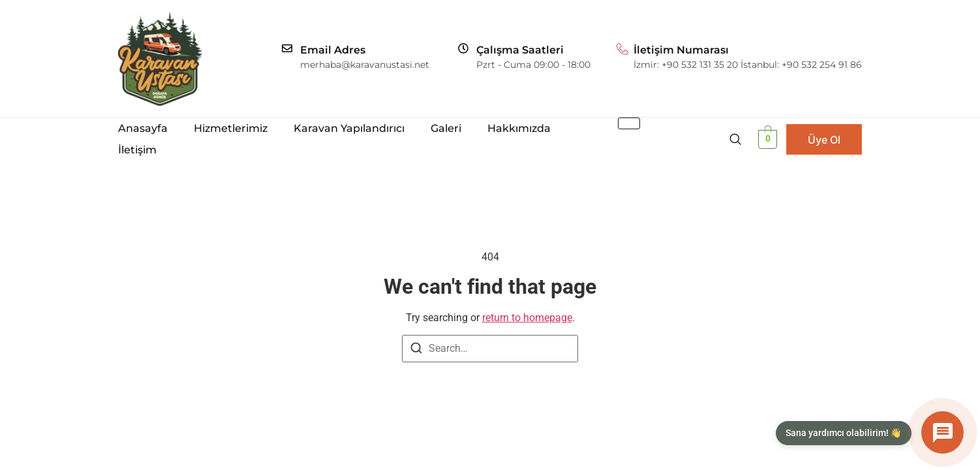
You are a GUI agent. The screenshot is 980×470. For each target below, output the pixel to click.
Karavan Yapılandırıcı (349, 128)
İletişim (137, 150)
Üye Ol (824, 140)
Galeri (446, 128)
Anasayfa (143, 128)
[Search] (416, 350)
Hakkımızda (519, 128)
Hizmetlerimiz (231, 128)
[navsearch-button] (735, 139)
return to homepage (527, 318)
